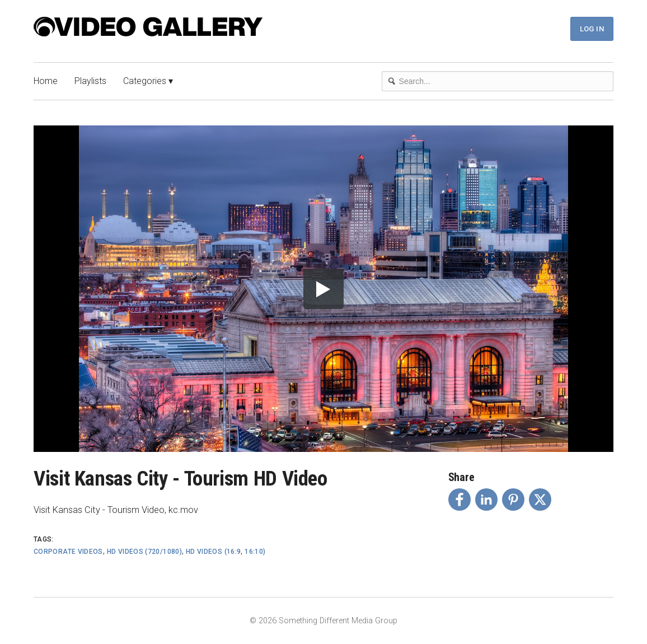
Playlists (90, 81)
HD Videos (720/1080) (144, 552)
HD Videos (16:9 (213, 552)
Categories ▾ (148, 81)
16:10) (255, 552)
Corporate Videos (68, 552)
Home (46, 81)
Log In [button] (592, 29)
